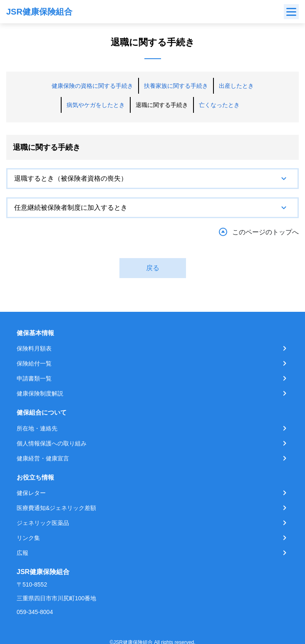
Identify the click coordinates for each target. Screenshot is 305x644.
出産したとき (236, 86)
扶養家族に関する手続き (176, 86)
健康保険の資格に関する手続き (92, 86)
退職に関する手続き (162, 105)
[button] (152, 179)
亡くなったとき (219, 105)
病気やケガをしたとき (96, 105)
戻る (153, 268)
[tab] (152, 179)
